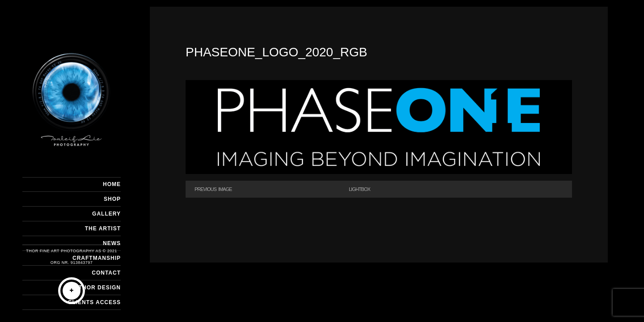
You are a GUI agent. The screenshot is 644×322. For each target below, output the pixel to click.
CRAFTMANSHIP (97, 258)
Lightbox (360, 189)
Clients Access (94, 302)
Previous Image (213, 189)
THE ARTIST (103, 229)
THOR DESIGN (100, 288)
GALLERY (106, 214)
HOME (112, 184)
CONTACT (106, 273)
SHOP (112, 199)
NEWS (112, 243)
